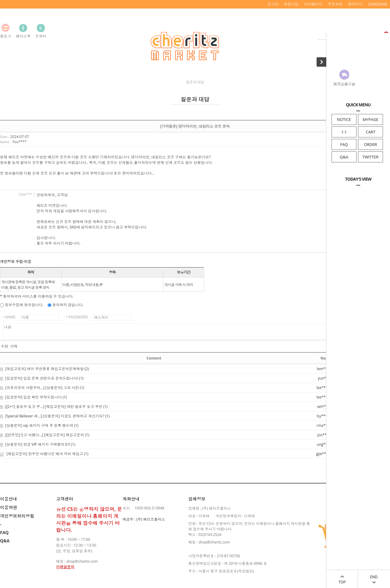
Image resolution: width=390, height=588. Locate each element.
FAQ (344, 144)
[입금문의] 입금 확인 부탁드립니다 (33, 397)
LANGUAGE (378, 4)
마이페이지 (313, 4)
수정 (5, 346)
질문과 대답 (195, 82)
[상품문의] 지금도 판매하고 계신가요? (73, 416)
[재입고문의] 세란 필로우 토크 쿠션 (73, 407)
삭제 (14, 346)
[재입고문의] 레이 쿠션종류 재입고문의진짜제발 (44, 369)
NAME (10, 317)
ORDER (371, 144)
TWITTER (370, 157)
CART (370, 132)
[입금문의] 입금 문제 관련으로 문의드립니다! (42, 378)
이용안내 (9, 499)
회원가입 (291, 4)
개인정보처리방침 (17, 516)
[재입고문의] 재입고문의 (64, 435)
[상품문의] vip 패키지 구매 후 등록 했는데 (39, 425)
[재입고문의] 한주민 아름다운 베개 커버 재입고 (45, 454)
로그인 (273, 4)
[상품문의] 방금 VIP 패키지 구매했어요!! (37, 444)
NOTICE (344, 119)
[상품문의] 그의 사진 (62, 388)
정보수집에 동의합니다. (22, 305)
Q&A (344, 157)
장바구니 (355, 4)
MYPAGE (370, 119)
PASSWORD (78, 317)
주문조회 (335, 4)
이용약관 (9, 507)
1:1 (344, 132)
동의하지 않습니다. (66, 305)
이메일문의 (65, 567)
